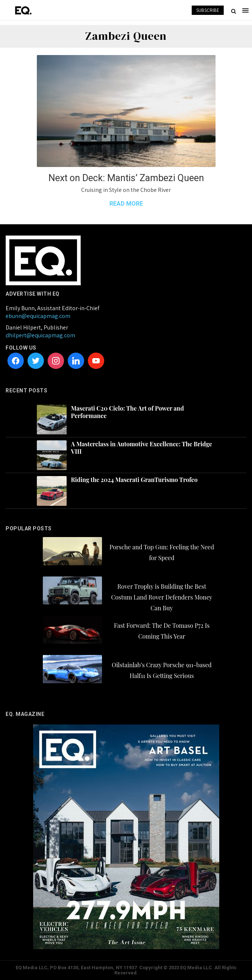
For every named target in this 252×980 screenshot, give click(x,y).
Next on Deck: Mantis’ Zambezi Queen (126, 178)
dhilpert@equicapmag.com (40, 335)
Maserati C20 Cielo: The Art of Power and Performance (127, 412)
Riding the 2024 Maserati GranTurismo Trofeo (134, 480)
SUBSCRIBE (208, 10)
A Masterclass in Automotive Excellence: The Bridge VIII (142, 448)
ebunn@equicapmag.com (38, 316)
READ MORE (126, 204)
